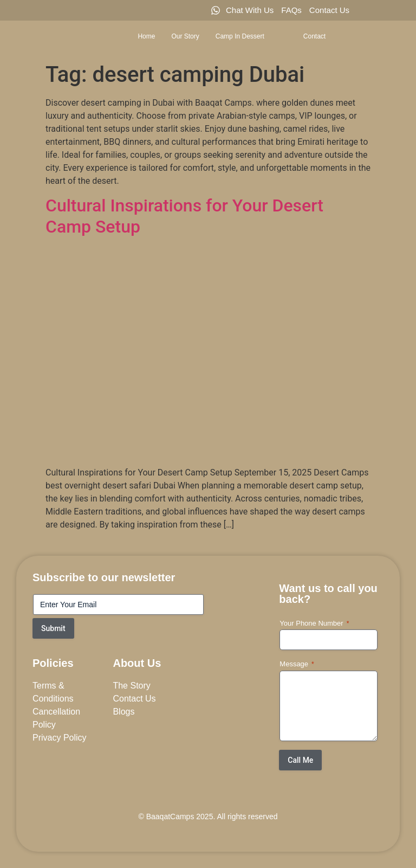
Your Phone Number (314, 624)
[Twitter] (387, 10)
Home (146, 36)
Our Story (185, 36)
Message (297, 664)
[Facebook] (368, 10)
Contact (314, 36)
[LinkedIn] (405, 10)
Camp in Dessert (250, 36)
